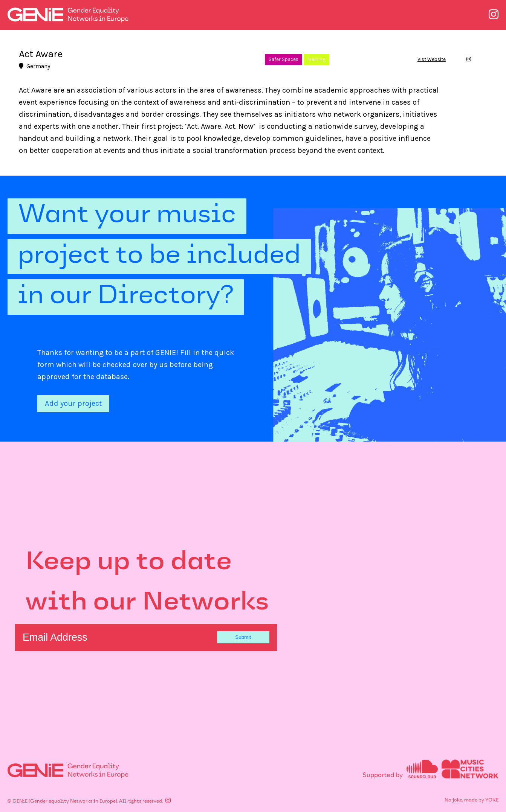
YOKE (492, 800)
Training (316, 59)
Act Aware (41, 54)
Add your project (73, 403)
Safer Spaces (284, 59)
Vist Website (432, 59)
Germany (34, 66)
